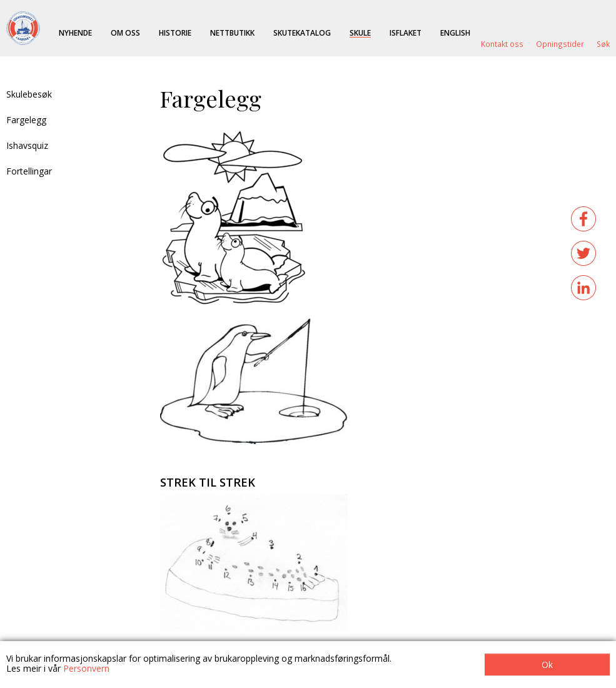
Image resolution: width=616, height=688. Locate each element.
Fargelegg (26, 120)
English (455, 33)
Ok (547, 665)
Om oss (125, 33)
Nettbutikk (232, 33)
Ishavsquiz (27, 145)
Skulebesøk (29, 94)
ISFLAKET (406, 33)
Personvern (86, 668)
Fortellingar (29, 171)
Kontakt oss (502, 44)
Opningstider (560, 44)
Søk (603, 44)
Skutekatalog (302, 33)
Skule (360, 33)
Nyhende (75, 33)
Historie (175, 33)
